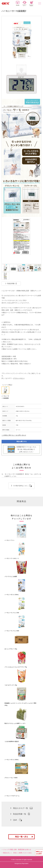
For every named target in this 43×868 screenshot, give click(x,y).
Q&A (16, 820)
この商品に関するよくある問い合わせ (14, 435)
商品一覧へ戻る (22, 837)
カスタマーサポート (25, 4)
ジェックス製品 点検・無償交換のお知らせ (17, 849)
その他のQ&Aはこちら (22, 486)
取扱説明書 (11, 284)
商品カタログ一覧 (21, 808)
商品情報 (18, 3)
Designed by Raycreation (21, 864)
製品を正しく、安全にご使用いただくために (18, 853)
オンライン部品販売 (31, 4)
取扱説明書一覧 (20, 814)
